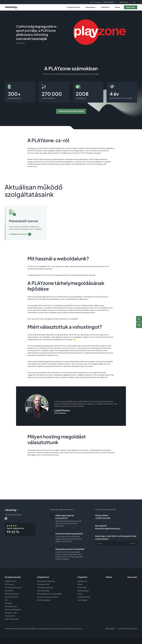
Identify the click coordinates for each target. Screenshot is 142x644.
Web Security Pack (12, 619)
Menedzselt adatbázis (13, 610)
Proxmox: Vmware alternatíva (48, 597)
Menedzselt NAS (11, 606)
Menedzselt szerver (12, 594)
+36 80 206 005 (108, 2)
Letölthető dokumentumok (127, 629)
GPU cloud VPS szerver (13, 587)
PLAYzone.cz (32, 148)
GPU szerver (9, 584)
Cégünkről (106, 7)
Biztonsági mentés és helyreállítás (49, 594)
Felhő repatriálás (43, 591)
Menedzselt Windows (45, 587)
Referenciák (82, 587)
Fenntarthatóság (84, 597)
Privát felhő (9, 591)
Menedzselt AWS (43, 584)
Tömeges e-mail (11, 613)
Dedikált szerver (11, 581)
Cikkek (117, 7)
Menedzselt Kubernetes (46, 581)
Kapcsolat (132, 577)
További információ (18, 234)
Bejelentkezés (125, 2)
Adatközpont (82, 581)
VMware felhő (10, 616)
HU (135, 2)
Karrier (80, 594)
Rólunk (80, 584)
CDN (7, 600)
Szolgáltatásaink (74, 7)
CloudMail (8, 603)
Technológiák (82, 600)
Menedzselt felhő (11, 597)
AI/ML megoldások (44, 600)
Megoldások (91, 7)
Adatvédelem (110, 629)
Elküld (132, 543)
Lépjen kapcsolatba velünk (71, 111)
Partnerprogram (83, 591)
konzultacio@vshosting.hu (108, 528)
